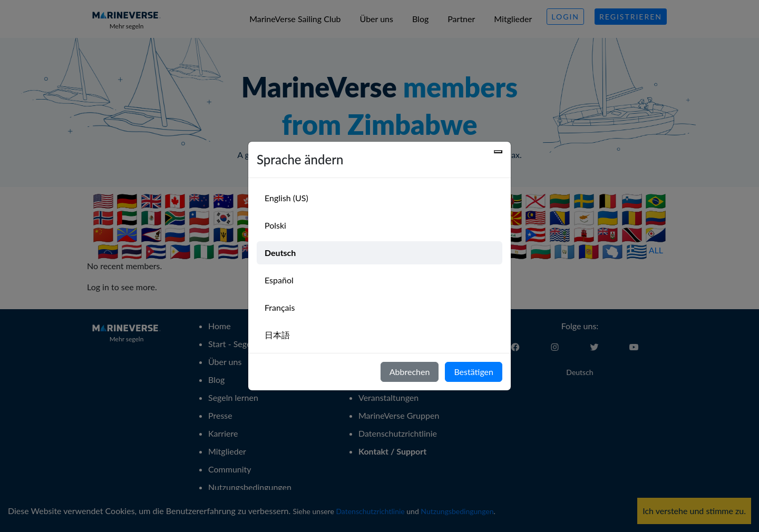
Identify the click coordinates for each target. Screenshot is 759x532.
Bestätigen (474, 372)
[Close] (498, 152)
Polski (275, 225)
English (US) (286, 198)
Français (280, 307)
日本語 (277, 335)
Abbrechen (410, 372)
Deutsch (280, 253)
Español (279, 280)
